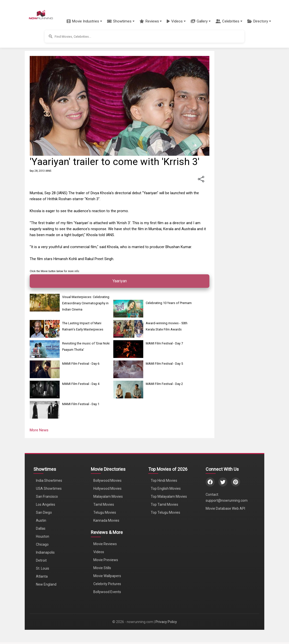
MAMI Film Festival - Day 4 (81, 384)
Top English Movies (166, 488)
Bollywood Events (107, 592)
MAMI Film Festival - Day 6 (81, 364)
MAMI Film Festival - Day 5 (164, 364)
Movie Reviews (105, 544)
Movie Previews (106, 560)
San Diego (44, 512)
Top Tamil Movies (164, 504)
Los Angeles (46, 504)
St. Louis (43, 568)
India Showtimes (49, 481)
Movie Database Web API (225, 508)
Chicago (42, 544)
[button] (84, 21)
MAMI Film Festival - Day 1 (81, 404)
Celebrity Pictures (107, 584)
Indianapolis (45, 552)
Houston (43, 536)
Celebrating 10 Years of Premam (169, 303)
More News (39, 430)
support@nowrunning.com (227, 500)
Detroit (41, 560)
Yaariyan (120, 281)
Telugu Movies (105, 512)
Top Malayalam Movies (169, 496)
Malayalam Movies (108, 496)
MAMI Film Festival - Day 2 (164, 384)
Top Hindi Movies (164, 481)
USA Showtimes (49, 488)
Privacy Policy (166, 622)
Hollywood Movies (107, 488)
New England (46, 584)
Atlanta (42, 576)
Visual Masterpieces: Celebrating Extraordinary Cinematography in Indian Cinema (86, 303)
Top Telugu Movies (165, 512)
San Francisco (47, 496)
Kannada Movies (106, 520)
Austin (41, 520)
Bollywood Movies (107, 481)
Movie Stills (102, 568)
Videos (99, 552)
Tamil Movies (104, 504)
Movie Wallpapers (107, 576)
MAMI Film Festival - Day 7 (164, 343)
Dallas (41, 528)
